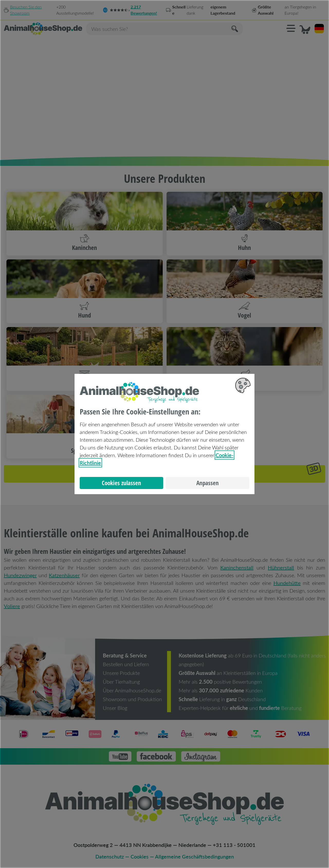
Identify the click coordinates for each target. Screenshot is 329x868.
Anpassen (208, 483)
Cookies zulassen (121, 483)
